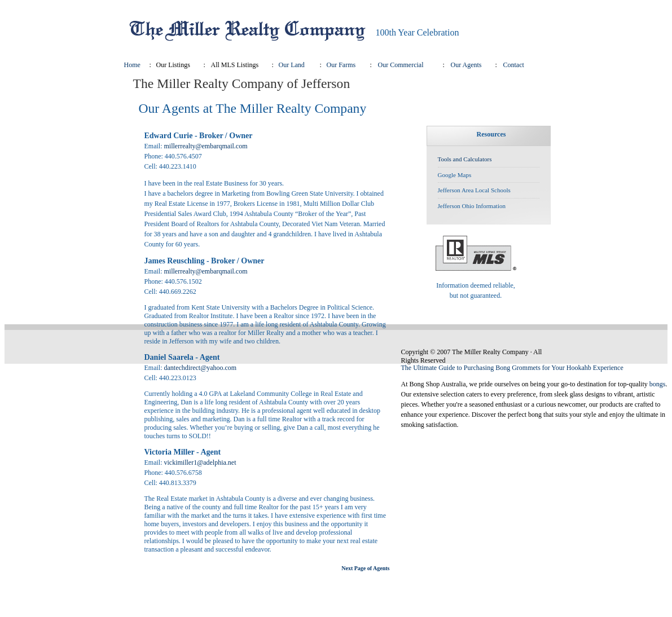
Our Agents (466, 65)
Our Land (292, 65)
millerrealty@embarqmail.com (206, 146)
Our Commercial (401, 65)
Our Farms (341, 65)
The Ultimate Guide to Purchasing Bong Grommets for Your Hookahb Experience (512, 368)
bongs (658, 384)
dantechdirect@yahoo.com (201, 368)
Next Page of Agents (365, 568)
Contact (514, 65)
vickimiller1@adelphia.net (200, 462)
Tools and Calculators (465, 159)
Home (132, 65)
